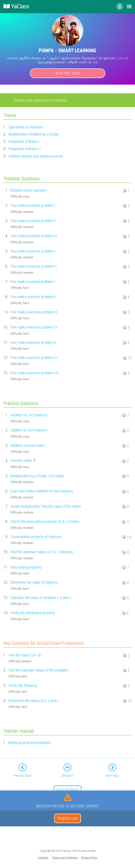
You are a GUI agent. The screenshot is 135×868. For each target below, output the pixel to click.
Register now (68, 818)
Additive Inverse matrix (28, 445)
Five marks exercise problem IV (34, 327)
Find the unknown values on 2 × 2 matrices (42, 552)
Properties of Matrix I (24, 142)
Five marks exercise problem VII (35, 373)
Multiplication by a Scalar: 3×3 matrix (37, 476)
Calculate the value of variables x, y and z (41, 598)
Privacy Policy (89, 857)
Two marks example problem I (33, 205)
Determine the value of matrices (34, 582)
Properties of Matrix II (25, 149)
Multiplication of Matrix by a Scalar (34, 134)
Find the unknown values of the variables (38, 670)
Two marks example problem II (33, 221)
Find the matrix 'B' (23, 461)
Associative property (26, 567)
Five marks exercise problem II (33, 297)
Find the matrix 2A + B (25, 655)
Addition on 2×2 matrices (29, 415)
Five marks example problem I (33, 282)
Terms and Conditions (65, 857)
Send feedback (68, 790)
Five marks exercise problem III (34, 312)
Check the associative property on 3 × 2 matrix (45, 521)
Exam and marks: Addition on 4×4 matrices (42, 491)
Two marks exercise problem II (34, 266)
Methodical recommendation (30, 743)
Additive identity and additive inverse (36, 156)
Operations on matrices (26, 127)
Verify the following (23, 685)
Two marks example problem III (34, 236)
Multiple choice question (29, 190)
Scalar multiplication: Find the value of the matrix (46, 506)
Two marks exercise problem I (33, 251)
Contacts (43, 857)
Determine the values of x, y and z (33, 701)
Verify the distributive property (33, 613)
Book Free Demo (68, 73)
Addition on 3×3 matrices (29, 430)
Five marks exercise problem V (33, 342)
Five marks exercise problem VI (34, 358)
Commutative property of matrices (36, 537)
